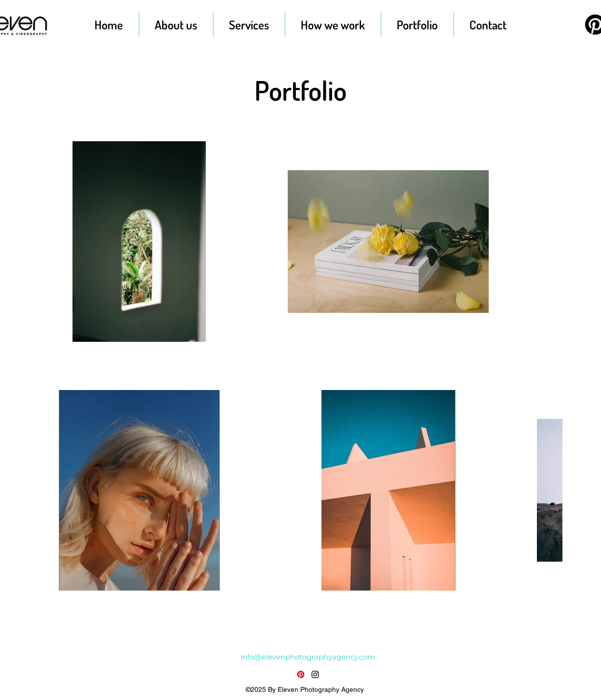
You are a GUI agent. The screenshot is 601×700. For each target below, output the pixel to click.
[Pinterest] (301, 674)
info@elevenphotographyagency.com (308, 657)
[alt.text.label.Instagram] (315, 674)
